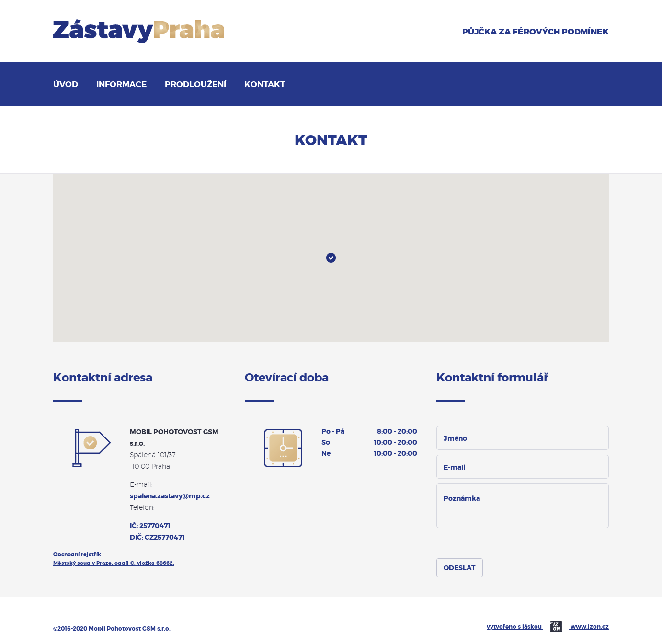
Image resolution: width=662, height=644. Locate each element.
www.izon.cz (590, 627)
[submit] (460, 568)
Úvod (66, 84)
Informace (121, 84)
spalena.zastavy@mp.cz (170, 496)
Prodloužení (195, 84)
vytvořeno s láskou (529, 627)
